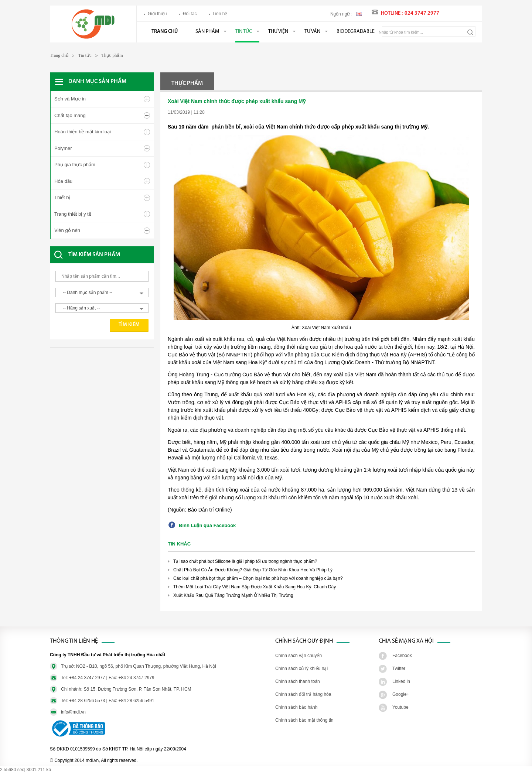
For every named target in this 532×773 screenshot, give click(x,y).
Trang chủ (165, 32)
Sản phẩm (207, 32)
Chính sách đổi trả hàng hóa (303, 694)
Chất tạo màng (70, 115)
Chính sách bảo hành (296, 707)
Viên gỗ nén (67, 230)
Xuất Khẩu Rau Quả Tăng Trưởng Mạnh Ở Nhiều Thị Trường (233, 595)
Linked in (401, 681)
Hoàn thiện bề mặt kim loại (83, 132)
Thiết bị (62, 197)
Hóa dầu (63, 181)
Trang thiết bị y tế (73, 214)
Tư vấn (312, 32)
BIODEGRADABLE (356, 32)
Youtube (400, 707)
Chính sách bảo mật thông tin (304, 720)
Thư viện (278, 32)
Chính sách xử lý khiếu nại (301, 668)
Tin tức (244, 32)
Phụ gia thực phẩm (75, 165)
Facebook (402, 656)
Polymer (63, 148)
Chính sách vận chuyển (299, 656)
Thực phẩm (112, 55)
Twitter (399, 668)
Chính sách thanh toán (298, 681)
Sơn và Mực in (70, 99)
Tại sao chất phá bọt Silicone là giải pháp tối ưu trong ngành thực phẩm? (245, 561)
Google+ (401, 694)
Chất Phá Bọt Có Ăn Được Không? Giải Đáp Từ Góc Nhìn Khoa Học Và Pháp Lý (253, 570)
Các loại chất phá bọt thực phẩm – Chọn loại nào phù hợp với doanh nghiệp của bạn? (258, 578)
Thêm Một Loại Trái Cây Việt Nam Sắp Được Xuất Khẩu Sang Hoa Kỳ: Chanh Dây (255, 587)
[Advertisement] (109, 373)
